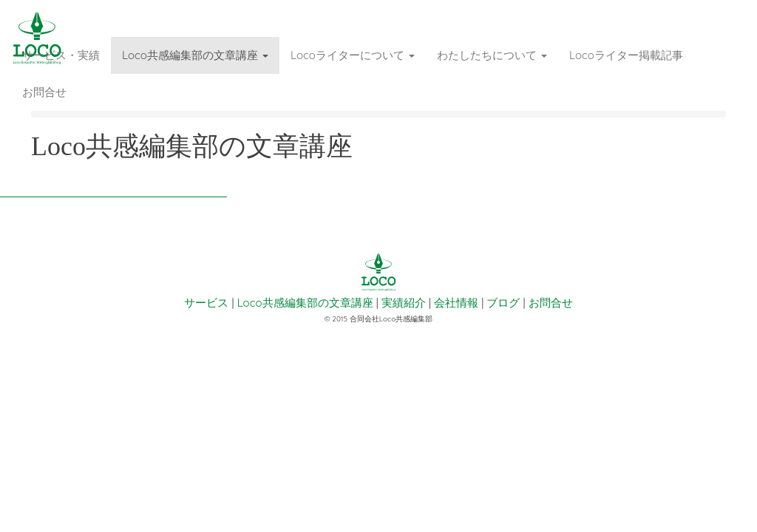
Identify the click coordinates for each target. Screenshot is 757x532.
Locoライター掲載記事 (626, 55)
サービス (206, 303)
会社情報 (456, 303)
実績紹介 (404, 303)
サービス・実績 (61, 55)
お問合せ (44, 92)
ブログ (503, 303)
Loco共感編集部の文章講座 (195, 55)
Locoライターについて (353, 55)
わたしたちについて (492, 55)
